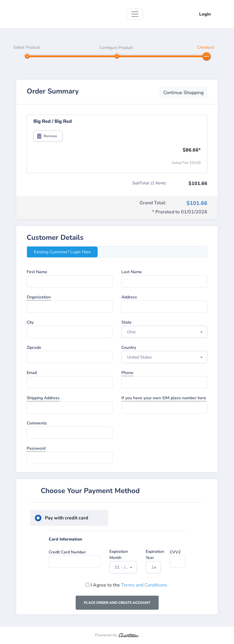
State (127, 322)
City (30, 322)
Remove (47, 136)
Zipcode (34, 348)
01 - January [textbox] (126, 567)
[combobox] (164, 332)
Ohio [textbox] (131, 332)
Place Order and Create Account (117, 603)
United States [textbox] (139, 357)
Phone (127, 373)
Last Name (132, 272)
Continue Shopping (183, 93)
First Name (37, 272)
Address (129, 297)
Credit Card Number (67, 552)
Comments (37, 423)
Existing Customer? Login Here (62, 252)
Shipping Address (43, 398)
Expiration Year (155, 555)
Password (36, 448)
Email (32, 373)
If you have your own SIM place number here (164, 398)
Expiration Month (119, 555)
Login (205, 14)
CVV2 (175, 552)
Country (129, 348)
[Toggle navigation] (135, 14)
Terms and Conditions (144, 585)
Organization (39, 297)
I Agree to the (126, 585)
